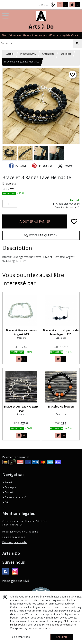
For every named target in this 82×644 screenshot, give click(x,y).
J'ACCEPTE (62, 637)
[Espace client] (53, 5)
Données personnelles (15, 542)
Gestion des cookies (14, 537)
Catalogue (9, 487)
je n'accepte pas (21, 637)
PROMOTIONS (28, 54)
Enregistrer (42, 166)
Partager (18, 166)
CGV (6, 502)
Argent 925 (48, 54)
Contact (43, 5)
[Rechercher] (77, 43)
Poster (65, 166)
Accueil (10, 54)
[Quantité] (10, 204)
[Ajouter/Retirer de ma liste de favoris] (74, 221)
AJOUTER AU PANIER (35, 221)
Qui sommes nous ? (14, 497)
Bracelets (66, 54)
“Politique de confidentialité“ (61, 625)
